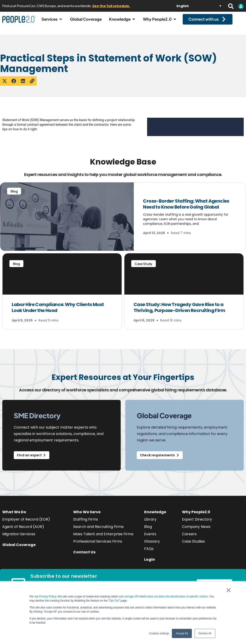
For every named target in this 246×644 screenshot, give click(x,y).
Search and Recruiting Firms (98, 531)
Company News (196, 531)
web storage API (129, 597)
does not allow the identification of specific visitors (177, 597)
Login (150, 564)
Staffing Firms (86, 523)
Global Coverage (19, 549)
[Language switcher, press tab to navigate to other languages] (199, 6)
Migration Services (19, 538)
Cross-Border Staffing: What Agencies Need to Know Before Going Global (186, 208)
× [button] (228, 590)
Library (150, 523)
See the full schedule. (111, 6)
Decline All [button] (205, 633)
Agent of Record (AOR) (23, 531)
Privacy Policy (48, 597)
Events (150, 538)
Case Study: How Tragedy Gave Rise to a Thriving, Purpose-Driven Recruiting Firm (180, 312)
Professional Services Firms (98, 545)
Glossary (152, 545)
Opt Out (114, 601)
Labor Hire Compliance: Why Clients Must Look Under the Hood (58, 312)
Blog (148, 531)
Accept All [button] (182, 633)
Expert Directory (197, 523)
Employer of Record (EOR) (26, 523)
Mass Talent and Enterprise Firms (103, 538)
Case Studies (193, 545)
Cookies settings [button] (159, 633)
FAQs (149, 553)
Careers (189, 538)
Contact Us (84, 556)
